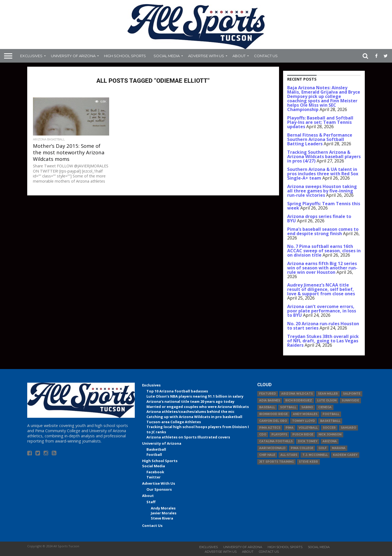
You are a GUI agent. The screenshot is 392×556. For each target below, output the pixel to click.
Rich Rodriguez (299, 400)
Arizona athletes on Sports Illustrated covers (188, 437)
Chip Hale (267, 455)
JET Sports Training (276, 462)
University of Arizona (73, 56)
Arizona (330, 441)
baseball (267, 407)
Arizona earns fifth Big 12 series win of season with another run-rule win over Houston (322, 268)
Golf (323, 448)
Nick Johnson (330, 434)
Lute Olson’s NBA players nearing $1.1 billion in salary (195, 396)
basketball (330, 421)
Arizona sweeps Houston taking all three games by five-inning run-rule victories (322, 191)
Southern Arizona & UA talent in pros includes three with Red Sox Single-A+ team (323, 174)
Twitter (154, 477)
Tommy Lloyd (304, 421)
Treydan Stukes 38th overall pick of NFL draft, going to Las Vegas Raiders (323, 341)
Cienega (325, 407)
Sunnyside (350, 400)
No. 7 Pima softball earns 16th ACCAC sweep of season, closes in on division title (324, 251)
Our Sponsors (159, 489)
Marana (339, 448)
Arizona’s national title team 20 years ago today (190, 401)
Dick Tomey (308, 441)
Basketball (156, 449)
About (239, 56)
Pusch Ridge (303, 434)
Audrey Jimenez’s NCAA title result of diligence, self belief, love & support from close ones (321, 289)
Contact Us (266, 56)
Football (154, 454)
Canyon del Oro (273, 421)
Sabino (307, 407)
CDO (263, 434)
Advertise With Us (206, 56)
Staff (151, 502)
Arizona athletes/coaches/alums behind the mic (190, 411)
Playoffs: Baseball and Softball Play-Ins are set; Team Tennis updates (320, 122)
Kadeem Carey (345, 455)
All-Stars (289, 455)
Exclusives (31, 56)
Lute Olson (327, 400)
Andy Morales (163, 508)
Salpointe (352, 394)
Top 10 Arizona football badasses (177, 391)
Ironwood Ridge (273, 414)
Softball (288, 407)
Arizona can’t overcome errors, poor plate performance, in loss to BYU (322, 311)
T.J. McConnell (315, 455)
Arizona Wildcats (297, 394)
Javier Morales (164, 513)
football (331, 414)
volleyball (308, 428)
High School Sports (125, 56)
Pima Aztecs (270, 428)
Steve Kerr (308, 462)
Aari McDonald (272, 448)
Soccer (329, 428)
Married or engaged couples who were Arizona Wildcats (198, 407)
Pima (290, 428)
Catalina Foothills (276, 441)
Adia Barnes (270, 400)
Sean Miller (328, 394)
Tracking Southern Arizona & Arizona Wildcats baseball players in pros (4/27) (324, 156)
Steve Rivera (162, 518)
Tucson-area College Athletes (174, 422)
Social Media (167, 56)
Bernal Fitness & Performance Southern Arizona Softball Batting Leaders (320, 139)
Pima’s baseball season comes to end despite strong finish (323, 231)
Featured (268, 394)
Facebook (155, 472)
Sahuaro (348, 428)
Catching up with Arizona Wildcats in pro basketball (194, 417)
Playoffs (279, 434)
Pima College (302, 448)
